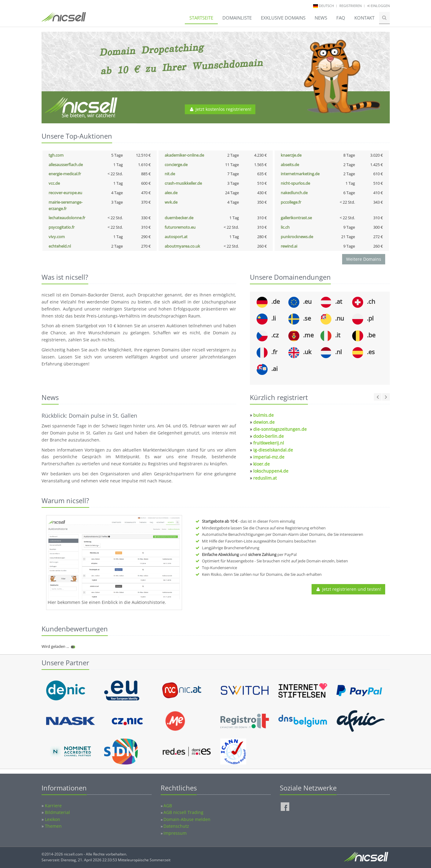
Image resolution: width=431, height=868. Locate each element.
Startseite (201, 18)
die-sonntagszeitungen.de (280, 429)
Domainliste (237, 18)
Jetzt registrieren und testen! (348, 589)
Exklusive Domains (283, 18)
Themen (53, 826)
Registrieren (351, 6)
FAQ (341, 18)
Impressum (175, 833)
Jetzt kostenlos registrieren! (220, 109)
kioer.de (261, 464)
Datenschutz (176, 826)
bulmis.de (263, 415)
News (321, 18)
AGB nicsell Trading (183, 812)
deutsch (326, 6)
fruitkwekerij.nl (269, 443)
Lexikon (53, 819)
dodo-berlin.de (268, 436)
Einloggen (378, 6)
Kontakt (364, 18)
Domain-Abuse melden (187, 819)
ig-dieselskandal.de (273, 450)
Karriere (53, 806)
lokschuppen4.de (271, 471)
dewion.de (264, 422)
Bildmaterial (57, 812)
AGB (168, 806)
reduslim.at (265, 478)
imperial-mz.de (269, 457)
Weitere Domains (364, 259)
